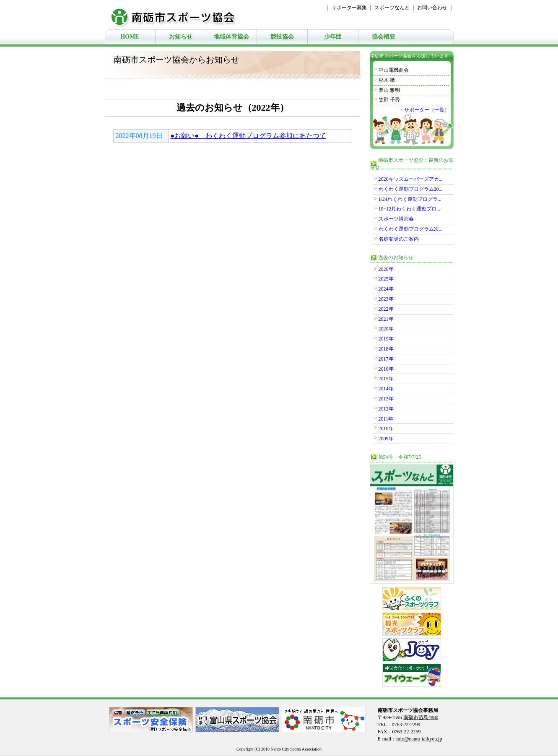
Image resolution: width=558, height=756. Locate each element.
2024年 (386, 289)
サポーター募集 (349, 8)
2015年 (386, 379)
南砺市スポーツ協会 (178, 15)
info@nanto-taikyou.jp (419, 739)
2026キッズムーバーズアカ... (411, 179)
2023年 (386, 299)
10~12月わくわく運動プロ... (410, 209)
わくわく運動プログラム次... (411, 229)
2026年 (386, 269)
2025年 (386, 279)
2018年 (386, 349)
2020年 (386, 329)
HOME (130, 37)
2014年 (386, 389)
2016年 (386, 369)
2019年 (386, 339)
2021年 (386, 319)
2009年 (386, 439)
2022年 (386, 309)
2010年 (386, 429)
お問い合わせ (432, 8)
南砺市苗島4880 (421, 717)
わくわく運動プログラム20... (411, 189)
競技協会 (282, 37)
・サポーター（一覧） (424, 110)
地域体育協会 (231, 37)
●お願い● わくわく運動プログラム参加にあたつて (248, 136)
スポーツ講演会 (396, 219)
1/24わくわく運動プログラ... (410, 199)
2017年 (386, 359)
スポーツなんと (392, 8)
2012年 (386, 409)
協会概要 (384, 37)
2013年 (386, 399)
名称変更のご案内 (399, 239)
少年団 (333, 37)
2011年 (386, 419)
